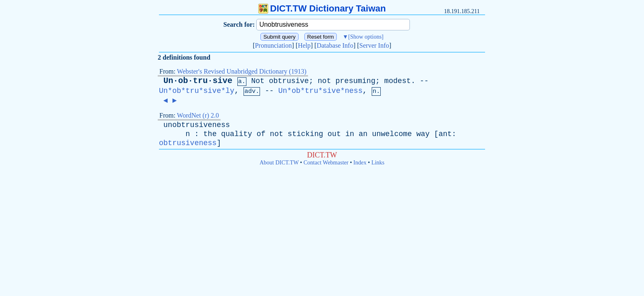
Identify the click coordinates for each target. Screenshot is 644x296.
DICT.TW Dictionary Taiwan (322, 8)
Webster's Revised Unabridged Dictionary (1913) (242, 71)
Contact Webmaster (326, 163)
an (363, 134)
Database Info (335, 45)
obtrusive (289, 81)
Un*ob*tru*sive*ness (320, 91)
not (324, 81)
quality (237, 134)
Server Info (374, 45)
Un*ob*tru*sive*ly (197, 91)
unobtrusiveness (197, 125)
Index (360, 163)
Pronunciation (274, 45)
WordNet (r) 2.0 (198, 115)
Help (304, 45)
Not (258, 81)
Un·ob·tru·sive (198, 81)
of (261, 134)
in (350, 134)
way (423, 134)
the (210, 134)
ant (445, 134)
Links (378, 163)
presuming (355, 81)
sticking (305, 134)
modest (398, 81)
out (334, 134)
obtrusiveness (188, 143)
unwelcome (392, 134)
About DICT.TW (279, 163)
